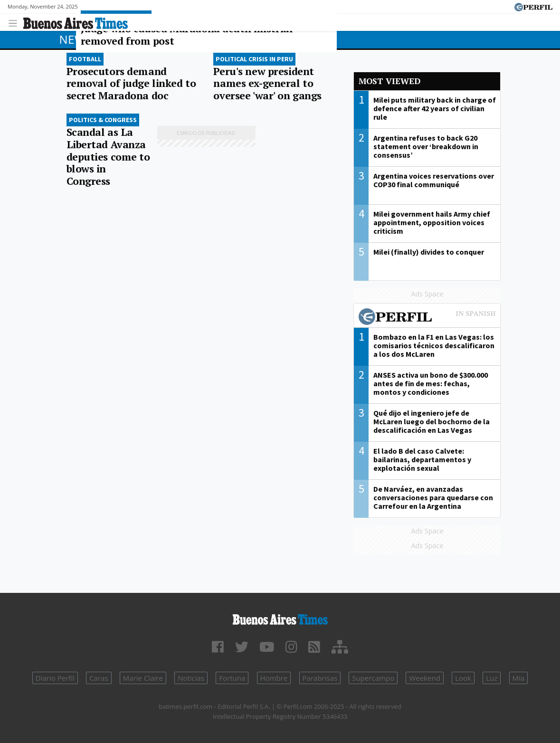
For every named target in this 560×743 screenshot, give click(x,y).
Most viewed (389, 81)
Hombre (274, 678)
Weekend (424, 678)
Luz (492, 678)
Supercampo (373, 678)
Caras (99, 678)
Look (463, 678)
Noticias (191, 678)
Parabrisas (320, 678)
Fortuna (232, 678)
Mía (519, 678)
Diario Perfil (55, 678)
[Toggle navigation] (15, 22)
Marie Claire (143, 678)
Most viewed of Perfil (427, 318)
